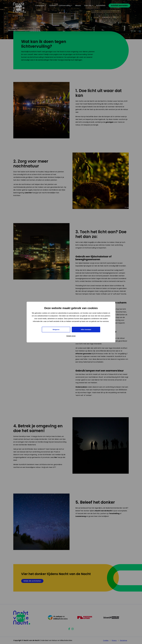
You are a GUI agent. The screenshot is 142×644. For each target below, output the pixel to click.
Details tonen (71, 336)
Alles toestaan (86, 329)
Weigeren (56, 329)
